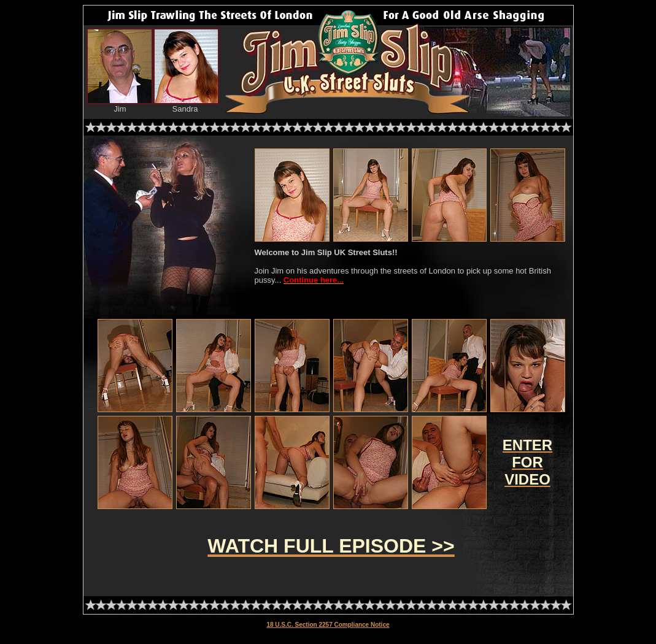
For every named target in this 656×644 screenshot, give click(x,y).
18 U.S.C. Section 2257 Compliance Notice (328, 625)
